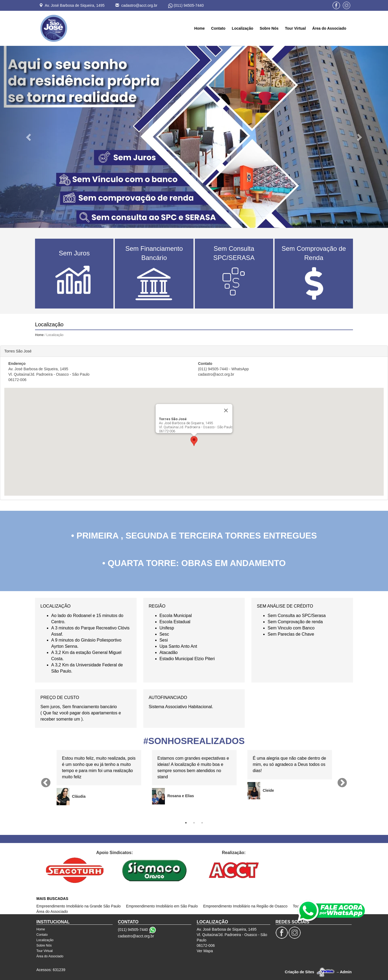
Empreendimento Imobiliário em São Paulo (162, 906)
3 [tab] (202, 823)
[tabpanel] (99, 778)
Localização (242, 28)
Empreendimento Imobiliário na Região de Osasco (245, 906)
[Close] (226, 410)
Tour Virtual (295, 28)
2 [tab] (194, 823)
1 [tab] (186, 823)
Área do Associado (329, 28)
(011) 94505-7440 (189, 5)
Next (342, 783)
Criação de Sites (299, 972)
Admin (346, 972)
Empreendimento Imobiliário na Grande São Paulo (79, 906)
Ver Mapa (205, 951)
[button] (29, 137)
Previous (46, 783)
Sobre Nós (269, 28)
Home (200, 28)
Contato (218, 28)
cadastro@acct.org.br (139, 5)
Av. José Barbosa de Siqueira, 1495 (75, 5)
